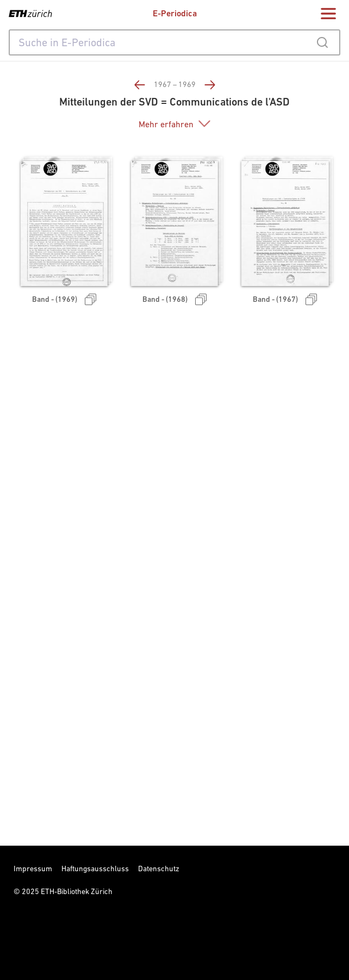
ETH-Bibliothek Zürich (77, 891)
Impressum (33, 869)
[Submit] (322, 42)
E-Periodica (175, 13)
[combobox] (174, 42)
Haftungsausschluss (95, 869)
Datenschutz (159, 869)
